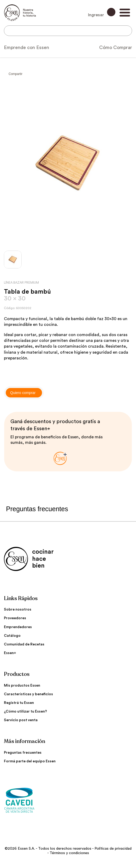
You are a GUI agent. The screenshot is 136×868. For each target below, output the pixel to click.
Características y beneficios (28, 694)
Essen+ (10, 653)
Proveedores (15, 618)
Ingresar (102, 12)
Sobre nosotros (18, 610)
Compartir (16, 74)
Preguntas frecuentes (23, 753)
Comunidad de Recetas (24, 644)
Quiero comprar (23, 393)
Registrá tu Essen (19, 703)
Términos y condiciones (69, 853)
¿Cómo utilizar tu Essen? (25, 711)
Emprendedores (18, 627)
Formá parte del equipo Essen (30, 761)
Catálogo (12, 636)
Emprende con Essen (26, 47)
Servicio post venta (21, 720)
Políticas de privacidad (113, 849)
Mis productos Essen (22, 686)
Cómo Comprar (116, 47)
